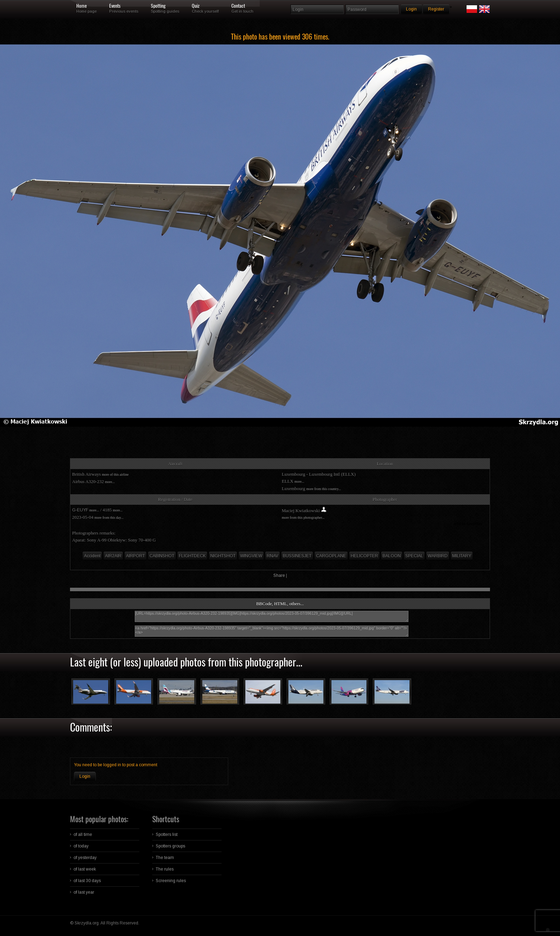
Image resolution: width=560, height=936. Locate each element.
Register (436, 9)
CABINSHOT (162, 556)
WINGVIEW (251, 556)
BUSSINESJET (297, 556)
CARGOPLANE (331, 556)
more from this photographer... (303, 518)
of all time (83, 834)
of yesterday (85, 858)
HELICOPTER (364, 556)
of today (81, 846)
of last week (85, 869)
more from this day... (109, 518)
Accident (92, 556)
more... (110, 482)
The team (165, 858)
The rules (165, 869)
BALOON (392, 556)
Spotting (158, 6)
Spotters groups (170, 846)
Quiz (196, 6)
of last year (84, 892)
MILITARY (462, 556)
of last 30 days (87, 881)
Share (279, 575)
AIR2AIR (113, 556)
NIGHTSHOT (223, 556)
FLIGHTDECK (192, 556)
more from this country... (324, 489)
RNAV (272, 556)
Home (82, 6)
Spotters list (167, 834)
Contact (238, 6)
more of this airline (115, 474)
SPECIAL (414, 556)
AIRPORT (135, 556)
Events (115, 6)
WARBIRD (438, 556)
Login (85, 776)
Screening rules (171, 881)
